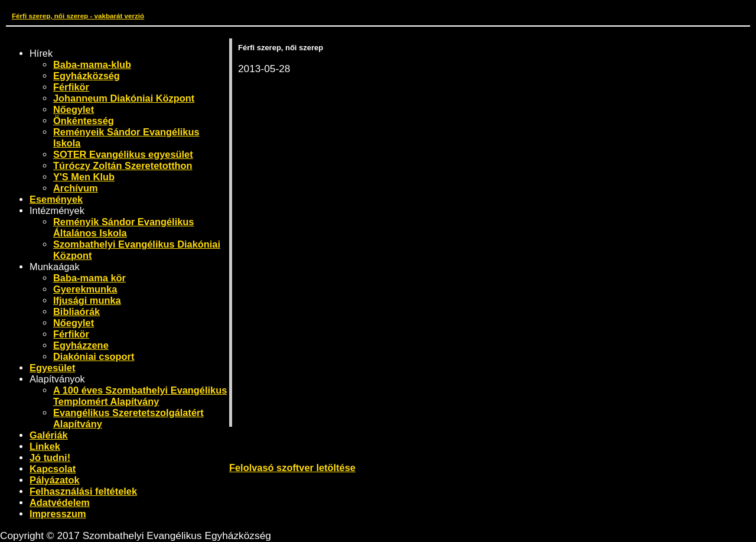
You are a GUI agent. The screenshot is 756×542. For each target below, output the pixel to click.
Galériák (49, 435)
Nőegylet (74, 109)
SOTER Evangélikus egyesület (123, 154)
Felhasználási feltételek (83, 491)
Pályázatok (55, 480)
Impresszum (58, 514)
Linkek (45, 446)
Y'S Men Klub (84, 177)
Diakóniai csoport (94, 356)
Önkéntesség (84, 121)
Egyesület (52, 368)
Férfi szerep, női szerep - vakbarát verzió (78, 16)
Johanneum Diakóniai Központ (124, 98)
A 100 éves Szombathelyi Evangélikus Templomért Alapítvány (140, 396)
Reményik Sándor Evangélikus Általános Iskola (123, 227)
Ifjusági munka (87, 300)
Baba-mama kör (89, 278)
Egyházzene (81, 345)
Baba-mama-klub (92, 64)
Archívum (76, 188)
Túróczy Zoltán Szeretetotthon (123, 165)
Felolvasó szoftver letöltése (292, 468)
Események (56, 199)
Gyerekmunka (85, 289)
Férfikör (71, 87)
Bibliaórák (76, 311)
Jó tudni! (50, 457)
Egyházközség (87, 76)
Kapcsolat (53, 469)
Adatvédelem (60, 502)
